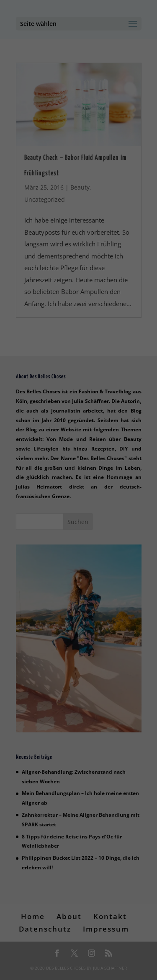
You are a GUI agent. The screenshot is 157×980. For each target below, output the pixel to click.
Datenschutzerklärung (37, 166)
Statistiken (111, 201)
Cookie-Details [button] (36, 319)
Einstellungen (69, 174)
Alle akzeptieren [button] (78, 244)
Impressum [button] (125, 319)
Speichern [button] (79, 268)
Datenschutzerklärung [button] (83, 319)
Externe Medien (76, 214)
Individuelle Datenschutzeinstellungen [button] (79, 297)
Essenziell (39, 201)
